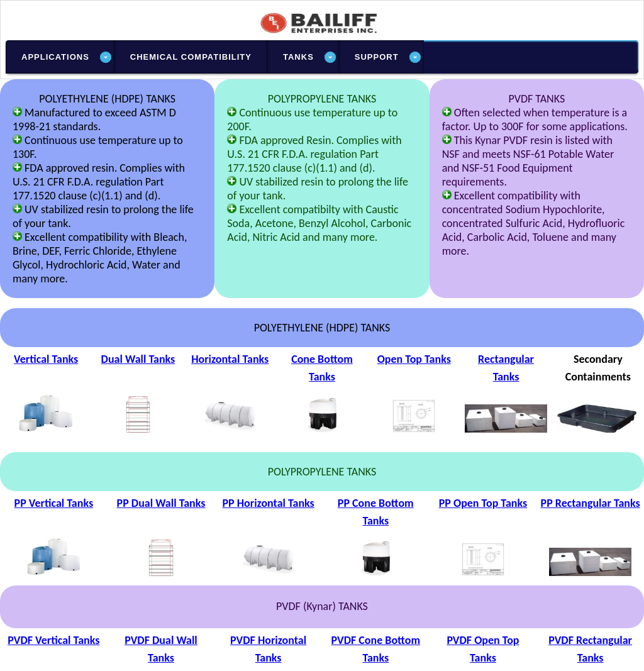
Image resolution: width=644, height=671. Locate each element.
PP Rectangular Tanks (591, 503)
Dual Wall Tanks (138, 359)
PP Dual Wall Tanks (161, 503)
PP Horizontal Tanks (268, 503)
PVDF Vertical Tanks (53, 640)
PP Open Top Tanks (483, 503)
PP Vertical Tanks (54, 503)
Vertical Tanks (46, 359)
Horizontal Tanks (230, 359)
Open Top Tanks (414, 359)
